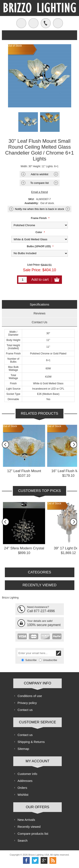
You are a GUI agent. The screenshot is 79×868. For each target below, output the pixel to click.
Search (23, 841)
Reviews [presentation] (39, 313)
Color (39, 232)
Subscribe (31, 660)
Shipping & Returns (31, 742)
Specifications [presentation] (39, 304)
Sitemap (23, 749)
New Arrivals (26, 820)
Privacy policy (27, 703)
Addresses (25, 781)
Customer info (27, 774)
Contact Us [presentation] (39, 322)
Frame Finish (39, 218)
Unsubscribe (50, 660)
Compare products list (33, 834)
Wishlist (23, 795)
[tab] (39, 304)
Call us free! (46, 23)
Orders (22, 788)
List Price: (34, 265)
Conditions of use (30, 696)
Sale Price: (32, 270)
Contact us (25, 710)
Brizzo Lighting (10, 598)
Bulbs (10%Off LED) (39, 246)
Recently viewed (29, 827)
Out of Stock (10, 426)
